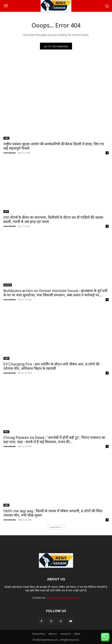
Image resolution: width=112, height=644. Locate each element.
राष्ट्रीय (6, 138)
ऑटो (6, 211)
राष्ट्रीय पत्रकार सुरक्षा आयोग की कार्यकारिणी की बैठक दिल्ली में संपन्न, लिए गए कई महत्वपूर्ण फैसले (54, 146)
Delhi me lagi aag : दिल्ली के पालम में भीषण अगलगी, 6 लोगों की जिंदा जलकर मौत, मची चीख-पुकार (53, 513)
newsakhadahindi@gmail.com (63, 598)
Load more (56, 527)
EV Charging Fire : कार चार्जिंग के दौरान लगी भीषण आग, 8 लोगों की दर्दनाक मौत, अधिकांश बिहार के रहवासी (51, 366)
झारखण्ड (8, 285)
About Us (53, 634)
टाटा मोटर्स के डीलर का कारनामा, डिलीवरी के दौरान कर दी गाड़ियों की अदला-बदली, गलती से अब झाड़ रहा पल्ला (54, 219)
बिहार (6, 432)
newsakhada (9, 153)
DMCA (77, 634)
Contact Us (66, 634)
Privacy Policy (39, 634)
